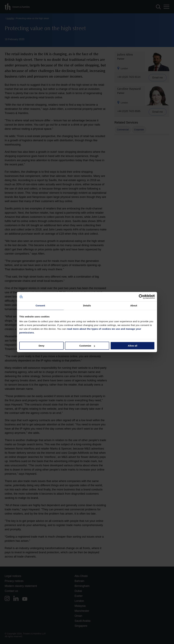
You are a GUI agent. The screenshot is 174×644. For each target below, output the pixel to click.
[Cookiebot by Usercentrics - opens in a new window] (141, 297)
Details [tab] (87, 306)
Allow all (133, 346)
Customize (87, 346)
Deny (41, 346)
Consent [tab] (40, 306)
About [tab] (134, 306)
